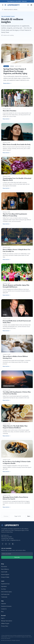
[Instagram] (6, 544)
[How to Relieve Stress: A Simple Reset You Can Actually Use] (17, 237)
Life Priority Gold (5, 594)
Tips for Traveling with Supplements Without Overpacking (15, 215)
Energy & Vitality (5, 577)
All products (4, 567)
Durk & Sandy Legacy (6, 592)
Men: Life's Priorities (10, 111)
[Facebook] (3, 544)
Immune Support (5, 574)
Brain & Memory (5, 569)
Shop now (24, 1)
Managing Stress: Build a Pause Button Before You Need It (15, 498)
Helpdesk (4, 604)
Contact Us (4, 609)
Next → (29, 516)
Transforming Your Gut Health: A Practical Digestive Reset (17, 179)
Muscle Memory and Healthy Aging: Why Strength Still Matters (16, 286)
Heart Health (4, 572)
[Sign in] (28, 5)
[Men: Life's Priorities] (17, 98)
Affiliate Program (5, 623)
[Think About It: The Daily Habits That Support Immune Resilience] (17, 413)
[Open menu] (3, 5)
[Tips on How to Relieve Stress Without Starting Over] (17, 344)
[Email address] (17, 554)
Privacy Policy (5, 626)
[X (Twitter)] (13, 544)
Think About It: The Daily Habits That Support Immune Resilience (15, 427)
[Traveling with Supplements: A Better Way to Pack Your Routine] (17, 379)
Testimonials (4, 597)
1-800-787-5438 (5, 540)
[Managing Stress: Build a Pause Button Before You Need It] (17, 484)
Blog (2, 612)
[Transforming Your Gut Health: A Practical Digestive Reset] (17, 166)
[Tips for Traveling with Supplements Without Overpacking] (17, 201)
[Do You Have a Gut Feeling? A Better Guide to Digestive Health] (17, 449)
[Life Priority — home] (12, 5)
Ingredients (4, 586)
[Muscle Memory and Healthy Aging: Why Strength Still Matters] (17, 272)
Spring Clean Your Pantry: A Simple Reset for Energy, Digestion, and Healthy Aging (15, 71)
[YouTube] (9, 544)
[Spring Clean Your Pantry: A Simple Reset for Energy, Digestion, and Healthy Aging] (17, 54)
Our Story (4, 589)
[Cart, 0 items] (31, 5)
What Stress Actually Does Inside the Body (17, 144)
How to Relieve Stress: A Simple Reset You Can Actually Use (17, 250)
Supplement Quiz (5, 584)
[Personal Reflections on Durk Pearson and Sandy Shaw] (17, 308)
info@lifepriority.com (15, 540)
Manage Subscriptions (7, 621)
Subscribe (17, 557)
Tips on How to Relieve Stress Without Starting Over (15, 357)
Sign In (3, 618)
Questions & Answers (6, 606)
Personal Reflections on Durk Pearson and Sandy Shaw (17, 322)
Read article (7, 83)
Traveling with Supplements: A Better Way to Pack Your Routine (17, 393)
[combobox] (17, 9)
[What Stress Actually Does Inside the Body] (17, 132)
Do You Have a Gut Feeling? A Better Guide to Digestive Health (17, 462)
